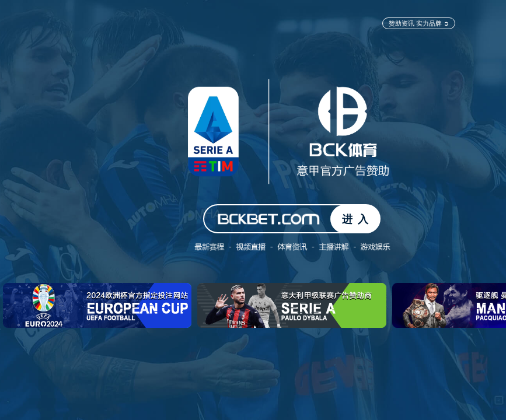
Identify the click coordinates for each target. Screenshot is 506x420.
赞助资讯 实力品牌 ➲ (419, 23)
